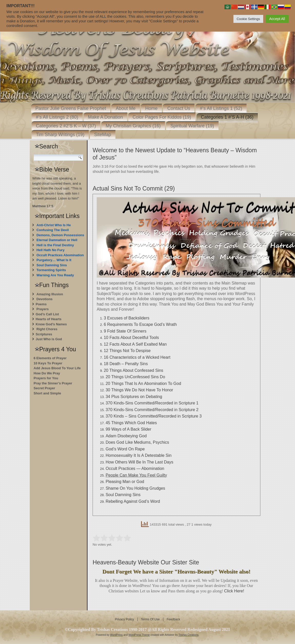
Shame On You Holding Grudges (135, 488)
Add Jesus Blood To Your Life (57, 368)
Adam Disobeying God (126, 436)
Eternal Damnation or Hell (57, 240)
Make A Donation (105, 117)
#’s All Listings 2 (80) (57, 117)
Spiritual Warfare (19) (192, 126)
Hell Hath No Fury (50, 250)
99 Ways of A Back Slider (129, 429)
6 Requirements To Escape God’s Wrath (140, 324)
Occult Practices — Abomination (135, 468)
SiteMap (103, 135)
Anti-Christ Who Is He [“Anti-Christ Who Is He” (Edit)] (54, 225)
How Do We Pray (47, 373)
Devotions (45, 299)
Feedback (174, 619)
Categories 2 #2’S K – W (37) (66, 126)
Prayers (43, 309)
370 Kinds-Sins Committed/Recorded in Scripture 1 (152, 403)
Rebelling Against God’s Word (133, 501)
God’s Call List (47, 314)
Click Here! (234, 591)
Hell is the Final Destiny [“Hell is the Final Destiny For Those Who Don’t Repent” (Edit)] (55, 245)
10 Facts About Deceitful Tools (131, 338)
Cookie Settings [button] (248, 19)
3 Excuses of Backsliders (126, 318)
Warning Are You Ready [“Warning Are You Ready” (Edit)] (55, 275)
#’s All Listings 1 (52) (221, 108)
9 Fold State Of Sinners (125, 331)
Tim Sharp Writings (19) (60, 135)
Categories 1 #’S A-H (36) (227, 117)
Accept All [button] (277, 19)
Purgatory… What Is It (54, 260)
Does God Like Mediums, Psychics (137, 442)
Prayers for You (46, 378)
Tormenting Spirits (51, 270)
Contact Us (179, 108)
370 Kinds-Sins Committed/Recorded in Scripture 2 (152, 410)
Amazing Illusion (50, 294)
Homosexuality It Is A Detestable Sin (139, 455)
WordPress (116, 635)
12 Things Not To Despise (127, 351)
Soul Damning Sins (52, 265)
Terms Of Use (150, 619)
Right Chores (47, 329)
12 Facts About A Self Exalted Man (135, 344)
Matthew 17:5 (43, 206)
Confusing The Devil (53, 230)
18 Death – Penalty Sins (126, 364)
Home (151, 108)
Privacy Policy (125, 619)
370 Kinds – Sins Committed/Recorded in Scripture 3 (154, 416)
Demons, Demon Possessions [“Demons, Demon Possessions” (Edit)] (60, 235)
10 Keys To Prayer (48, 363)
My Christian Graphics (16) (133, 126)
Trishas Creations (189, 635)
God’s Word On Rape (125, 449)
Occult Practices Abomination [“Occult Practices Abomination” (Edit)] (60, 255)
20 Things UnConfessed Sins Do (135, 377)
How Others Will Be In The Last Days (140, 462)
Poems (41, 304)
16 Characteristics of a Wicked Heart (137, 357)
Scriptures (44, 334)
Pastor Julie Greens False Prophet (71, 108)
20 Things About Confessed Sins (133, 370)
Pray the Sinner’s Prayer (53, 383)
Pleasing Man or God (125, 482)
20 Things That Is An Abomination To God (143, 383)
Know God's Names (51, 324)
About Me (126, 108)
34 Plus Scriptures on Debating (134, 397)
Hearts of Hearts (48, 319)
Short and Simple (47, 393)
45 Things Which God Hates (131, 423)
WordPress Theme (139, 635)
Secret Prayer (44, 388)
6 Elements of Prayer (50, 358)
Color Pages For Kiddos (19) (162, 117)
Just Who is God (49, 339)
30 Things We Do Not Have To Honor (139, 390)
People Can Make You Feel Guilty (136, 475)
